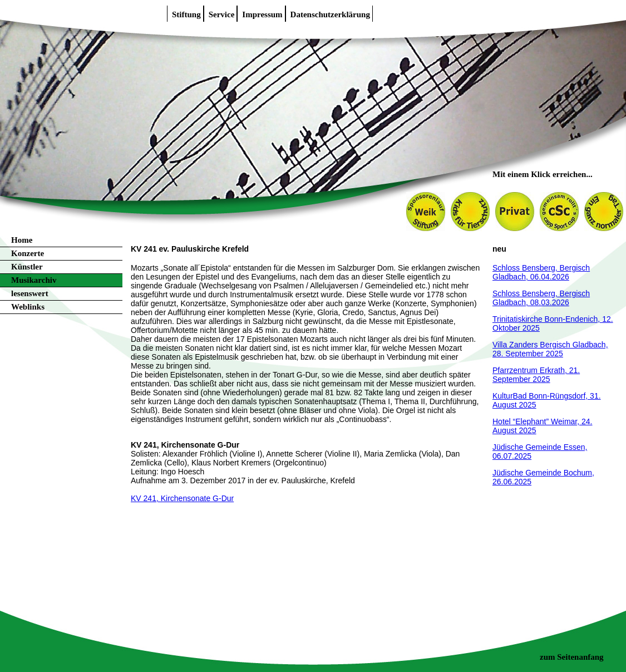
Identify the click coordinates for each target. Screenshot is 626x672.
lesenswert (30, 293)
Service (222, 14)
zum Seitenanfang (572, 657)
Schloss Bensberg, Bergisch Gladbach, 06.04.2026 (541, 272)
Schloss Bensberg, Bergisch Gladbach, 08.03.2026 (541, 298)
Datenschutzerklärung (330, 14)
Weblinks (28, 307)
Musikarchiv (34, 280)
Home (22, 240)
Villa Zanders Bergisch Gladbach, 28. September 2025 (550, 349)
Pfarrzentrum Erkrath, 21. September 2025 (536, 375)
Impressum (262, 14)
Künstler (27, 267)
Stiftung (186, 14)
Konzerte (28, 253)
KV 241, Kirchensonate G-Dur (182, 498)
